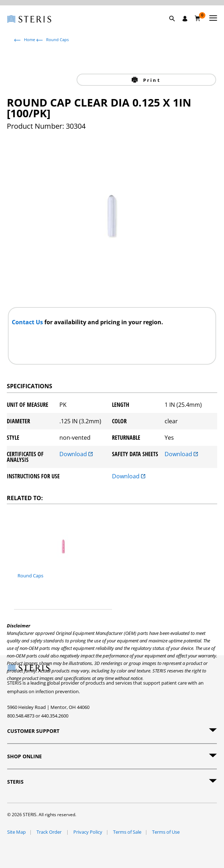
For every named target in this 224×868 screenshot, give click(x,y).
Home (30, 40)
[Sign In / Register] (185, 19)
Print (151, 80)
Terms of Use (166, 832)
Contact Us (28, 322)
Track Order (50, 832)
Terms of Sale (127, 832)
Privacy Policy (88, 832)
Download (76, 455)
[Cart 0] (198, 18)
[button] (176, 27)
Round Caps (57, 40)
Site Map (16, 832)
